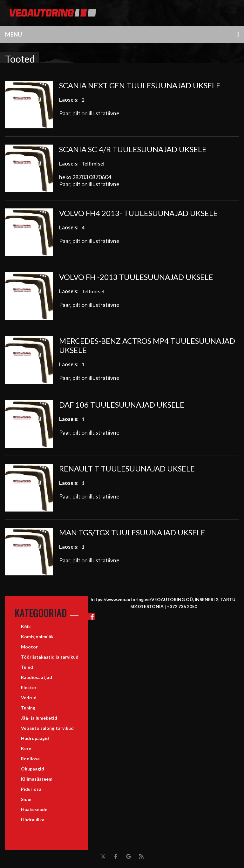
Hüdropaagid (35, 738)
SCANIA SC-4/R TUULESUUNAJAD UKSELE (133, 149)
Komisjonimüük (37, 637)
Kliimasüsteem (37, 779)
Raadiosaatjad (37, 677)
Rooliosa (30, 759)
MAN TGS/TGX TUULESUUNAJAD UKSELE (132, 532)
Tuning (28, 708)
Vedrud (29, 698)
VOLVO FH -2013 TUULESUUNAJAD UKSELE (136, 277)
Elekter (29, 687)
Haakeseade (34, 809)
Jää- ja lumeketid (39, 718)
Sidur (27, 799)
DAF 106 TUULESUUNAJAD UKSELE (122, 405)
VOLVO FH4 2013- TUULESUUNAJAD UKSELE (138, 213)
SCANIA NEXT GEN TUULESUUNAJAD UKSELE (140, 85)
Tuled (27, 667)
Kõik (26, 626)
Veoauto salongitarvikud (47, 728)
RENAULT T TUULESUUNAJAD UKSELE (127, 468)
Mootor (29, 647)
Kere (26, 748)
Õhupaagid (33, 769)
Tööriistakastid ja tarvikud (50, 657)
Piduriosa (31, 789)
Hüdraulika (33, 820)
